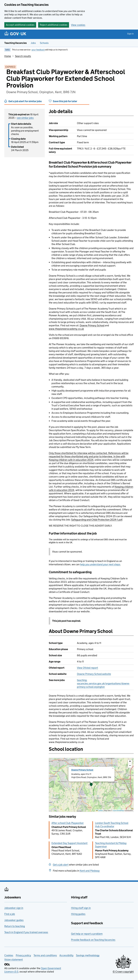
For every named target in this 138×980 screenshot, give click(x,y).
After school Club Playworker (68, 823)
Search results (23, 56)
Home (8, 56)
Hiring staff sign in (81, 908)
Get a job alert (61, 865)
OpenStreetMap (118, 810)
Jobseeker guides (14, 920)
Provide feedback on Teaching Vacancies (93, 940)
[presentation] (91, 785)
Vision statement (14, 960)
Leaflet (99, 810)
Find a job (10, 914)
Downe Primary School (92, 325)
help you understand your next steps (100, 564)
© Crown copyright (123, 972)
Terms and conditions (45, 955)
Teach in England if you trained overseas (26, 932)
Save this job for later (65, 101)
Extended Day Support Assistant (69, 843)
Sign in (130, 34)
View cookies (78, 25)
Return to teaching (15, 926)
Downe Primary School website (94, 674)
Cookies (9, 955)
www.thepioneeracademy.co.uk (66, 329)
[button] (91, 785)
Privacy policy (23, 955)
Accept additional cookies (20, 25)
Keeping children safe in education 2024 (71, 460)
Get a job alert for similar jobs (25, 101)
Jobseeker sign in (14, 908)
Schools (44, 43)
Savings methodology (88, 955)
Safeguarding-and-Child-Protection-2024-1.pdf (97, 520)
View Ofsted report (87, 668)
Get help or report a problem (87, 934)
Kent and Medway (90, 871)
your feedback (38, 50)
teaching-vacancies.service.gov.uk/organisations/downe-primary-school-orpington (103, 683)
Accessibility (66, 955)
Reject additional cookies (54, 25)
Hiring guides (78, 914)
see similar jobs (25, 118)
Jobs (33, 43)
